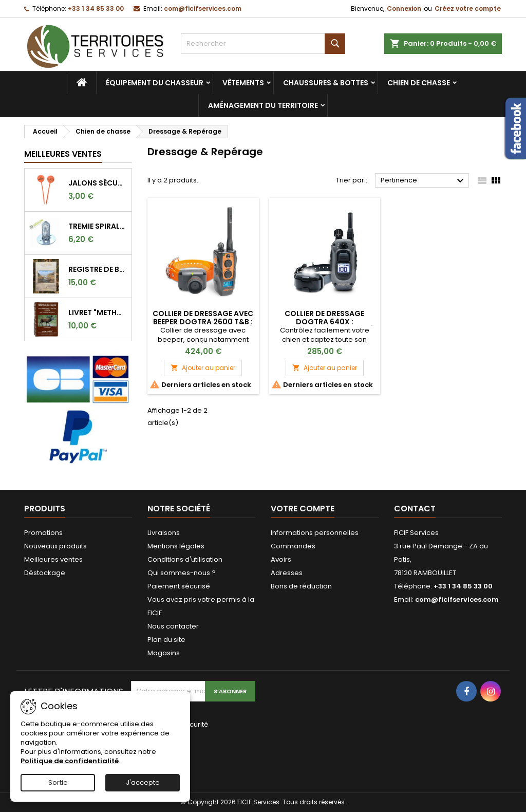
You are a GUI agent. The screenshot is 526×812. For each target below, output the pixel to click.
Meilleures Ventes (63, 154)
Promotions (43, 533)
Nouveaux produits (55, 546)
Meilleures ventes (53, 559)
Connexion (404, 8)
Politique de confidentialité (70, 761)
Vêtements (243, 83)
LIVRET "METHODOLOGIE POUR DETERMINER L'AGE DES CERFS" (98, 312)
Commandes (293, 546)
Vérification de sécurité (170, 724)
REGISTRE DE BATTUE (98, 269)
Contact (415, 509)
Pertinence (424, 181)
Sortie (58, 782)
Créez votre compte (468, 8)
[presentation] (200, 754)
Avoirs (281, 559)
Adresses (287, 573)
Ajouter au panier (203, 368)
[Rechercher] (263, 44)
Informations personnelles (315, 533)
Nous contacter (173, 626)
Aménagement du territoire (263, 105)
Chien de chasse (419, 83)
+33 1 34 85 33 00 (96, 8)
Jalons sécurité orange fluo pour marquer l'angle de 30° (98, 183)
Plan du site (166, 640)
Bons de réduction (301, 586)
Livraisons (164, 533)
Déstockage (45, 573)
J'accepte (143, 782)
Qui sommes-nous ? (182, 573)
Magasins (164, 653)
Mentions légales (176, 546)
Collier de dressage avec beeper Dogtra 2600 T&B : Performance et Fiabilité (203, 322)
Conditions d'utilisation (185, 559)
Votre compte (303, 509)
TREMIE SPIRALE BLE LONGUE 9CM (98, 226)
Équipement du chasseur (155, 83)
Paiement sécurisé (179, 586)
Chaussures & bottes (326, 83)
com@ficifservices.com (203, 8)
